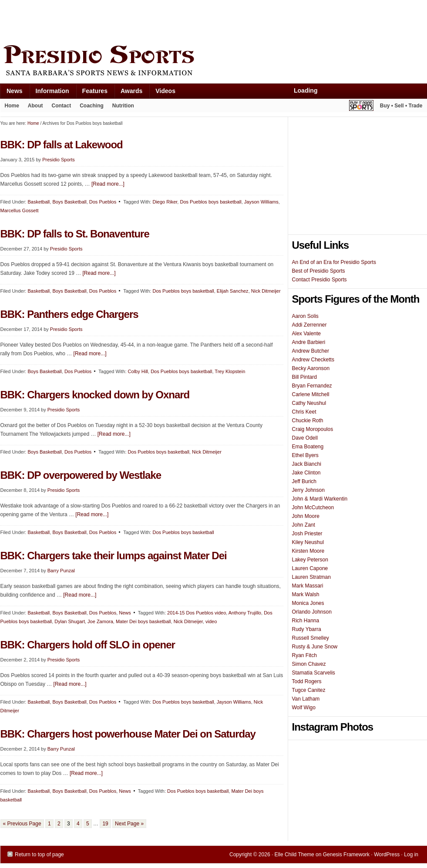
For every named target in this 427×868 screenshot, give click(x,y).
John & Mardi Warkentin (320, 499)
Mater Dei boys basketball (143, 621)
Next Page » (129, 824)
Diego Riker (165, 202)
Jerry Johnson (308, 490)
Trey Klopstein (230, 371)
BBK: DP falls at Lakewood (62, 145)
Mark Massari (308, 586)
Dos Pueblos (103, 202)
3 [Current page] (69, 824)
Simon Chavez (309, 664)
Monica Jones (308, 603)
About (33, 107)
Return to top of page (39, 855)
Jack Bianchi (307, 464)
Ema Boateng (308, 447)
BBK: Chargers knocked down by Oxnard (95, 395)
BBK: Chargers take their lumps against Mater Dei (114, 556)
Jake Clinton (306, 473)
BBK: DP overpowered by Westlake (81, 475)
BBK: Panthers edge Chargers (69, 314)
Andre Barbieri (309, 342)
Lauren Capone (310, 568)
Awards (128, 93)
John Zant (304, 525)
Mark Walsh (306, 594)
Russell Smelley (311, 638)
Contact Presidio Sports (319, 280)
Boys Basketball (69, 202)
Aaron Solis (305, 316)
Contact (62, 106)
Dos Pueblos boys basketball (210, 202)
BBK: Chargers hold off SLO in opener (88, 645)
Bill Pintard (304, 377)
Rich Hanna (306, 621)
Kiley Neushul (308, 542)
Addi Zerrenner (309, 325)
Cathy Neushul (309, 403)
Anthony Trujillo (245, 613)
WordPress (387, 855)
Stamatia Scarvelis (314, 673)
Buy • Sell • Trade (401, 106)
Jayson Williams (261, 202)
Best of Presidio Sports (319, 271)
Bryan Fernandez (312, 386)
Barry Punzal (61, 571)
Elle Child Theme (294, 855)
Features (92, 93)
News (11, 93)
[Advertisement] (159, 20)
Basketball (39, 202)
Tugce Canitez (309, 690)
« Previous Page (22, 824)
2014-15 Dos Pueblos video (197, 613)
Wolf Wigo (304, 708)
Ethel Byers (305, 455)
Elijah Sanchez (233, 291)
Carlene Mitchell (311, 394)
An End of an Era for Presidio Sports (334, 262)
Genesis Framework (346, 855)
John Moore (306, 516)
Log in (411, 855)
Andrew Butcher (311, 351)
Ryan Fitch (304, 655)
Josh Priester (307, 534)
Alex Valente (307, 334)
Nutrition (123, 106)
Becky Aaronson (311, 368)
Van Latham (306, 699)
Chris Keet (304, 412)
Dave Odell (305, 438)
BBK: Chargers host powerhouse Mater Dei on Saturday (128, 734)
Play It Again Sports (361, 107)
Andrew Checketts (313, 360)
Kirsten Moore (308, 551)
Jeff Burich (304, 481)
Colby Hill (138, 371)
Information (49, 93)
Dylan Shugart (70, 621)
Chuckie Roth (308, 421)
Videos (165, 91)
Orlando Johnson (312, 612)
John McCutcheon (313, 507)
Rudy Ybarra (307, 629)
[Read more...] (108, 184)
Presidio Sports (214, 62)
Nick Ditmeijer (266, 291)
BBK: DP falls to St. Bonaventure (75, 234)
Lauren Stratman (311, 577)
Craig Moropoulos (313, 429)
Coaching (92, 106)
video (211, 621)
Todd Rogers (307, 681)
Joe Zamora (100, 621)
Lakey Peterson (310, 560)
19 (105, 824)
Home (12, 106)
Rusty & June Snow (315, 647)
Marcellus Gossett (20, 210)
